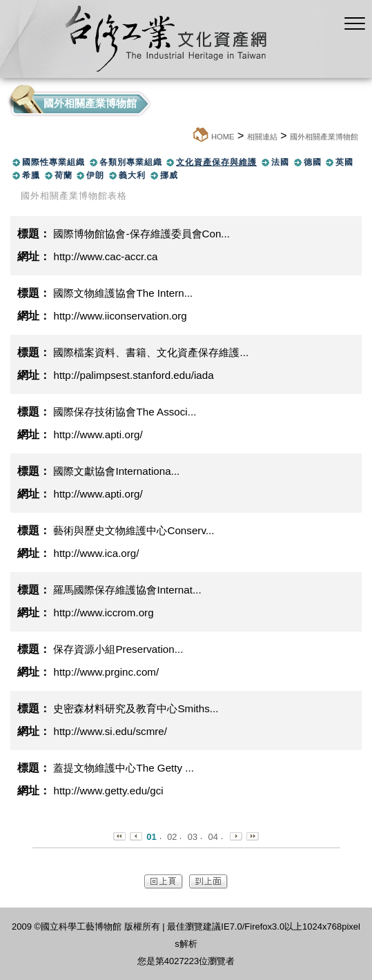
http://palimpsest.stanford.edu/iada (133, 375)
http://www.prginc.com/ (106, 672)
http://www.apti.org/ (98, 434)
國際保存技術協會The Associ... (125, 412)
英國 (344, 162)
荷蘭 (63, 175)
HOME (223, 137)
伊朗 (95, 175)
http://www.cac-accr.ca (105, 256)
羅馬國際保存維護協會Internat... (127, 590)
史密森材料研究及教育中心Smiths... (136, 708)
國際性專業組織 (53, 162)
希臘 (31, 175)
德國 (313, 162)
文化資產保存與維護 (216, 162)
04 (213, 837)
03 (193, 837)
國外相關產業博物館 (324, 137)
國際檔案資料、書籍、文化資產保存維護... (151, 352)
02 (172, 837)
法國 (280, 162)
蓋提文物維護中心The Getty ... (124, 768)
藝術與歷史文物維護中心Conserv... (134, 530)
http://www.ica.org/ (96, 553)
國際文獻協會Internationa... (116, 471)
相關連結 (262, 137)
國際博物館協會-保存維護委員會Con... (141, 234)
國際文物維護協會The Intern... (123, 293)
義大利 (132, 175)
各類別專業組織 (131, 162)
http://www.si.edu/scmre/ (110, 731)
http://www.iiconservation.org (120, 316)
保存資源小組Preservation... (118, 649)
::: (187, 136)
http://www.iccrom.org (103, 612)
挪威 (169, 175)
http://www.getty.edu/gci (108, 791)
